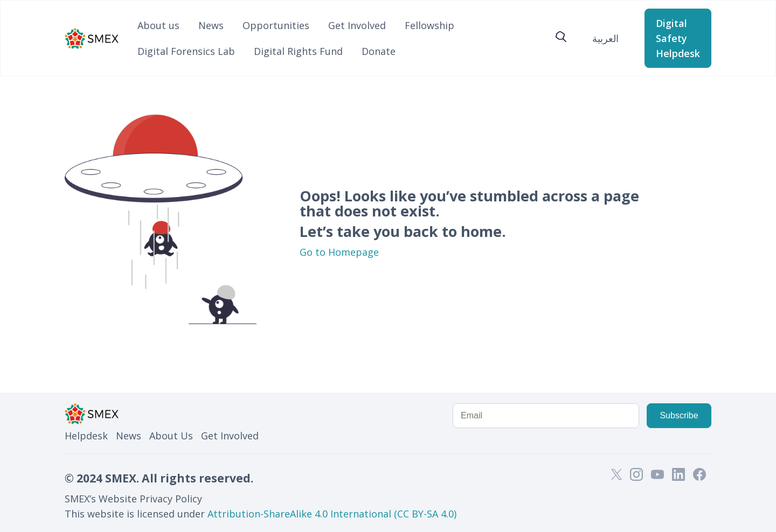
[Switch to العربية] (605, 38)
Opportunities (276, 25)
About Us (171, 436)
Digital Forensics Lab (186, 51)
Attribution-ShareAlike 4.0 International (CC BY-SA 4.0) (332, 514)
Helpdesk (86, 436)
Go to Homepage (339, 252)
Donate (379, 51)
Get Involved (357, 25)
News (211, 25)
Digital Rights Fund (298, 51)
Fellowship (429, 25)
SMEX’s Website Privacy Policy (133, 499)
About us (158, 25)
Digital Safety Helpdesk (678, 38)
